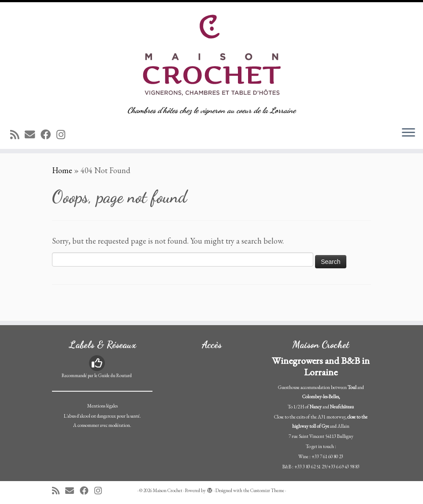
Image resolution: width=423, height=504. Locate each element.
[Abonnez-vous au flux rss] (17, 135)
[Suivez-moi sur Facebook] (48, 135)
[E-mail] (33, 135)
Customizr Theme (267, 490)
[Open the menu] (408, 133)
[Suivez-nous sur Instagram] (64, 135)
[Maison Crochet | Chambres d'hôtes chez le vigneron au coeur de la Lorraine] (211, 54)
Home (62, 170)
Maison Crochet (168, 490)
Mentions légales (102, 406)
